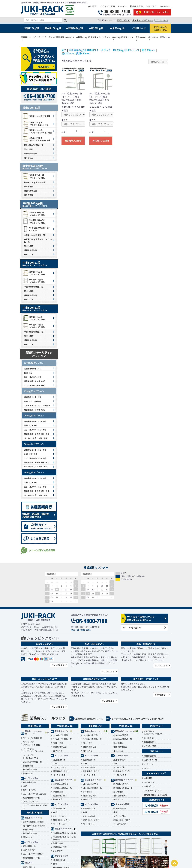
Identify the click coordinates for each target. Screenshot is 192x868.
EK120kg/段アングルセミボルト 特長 (33, 750)
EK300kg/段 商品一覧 (92, 739)
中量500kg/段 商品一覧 (34, 332)
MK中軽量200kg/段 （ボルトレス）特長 (34, 221)
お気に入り (151, 6)
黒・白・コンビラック (143, 20)
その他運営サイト (156, 800)
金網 (25, 786)
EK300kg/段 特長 (90, 735)
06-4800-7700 (117, 11)
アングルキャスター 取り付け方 (35, 807)
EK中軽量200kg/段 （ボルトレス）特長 (34, 214)
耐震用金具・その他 (31, 798)
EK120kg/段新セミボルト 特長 (31, 757)
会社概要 (92, 6)
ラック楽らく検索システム (160, 28)
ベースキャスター (60, 775)
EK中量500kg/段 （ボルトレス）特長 (34, 318)
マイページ (165, 6)
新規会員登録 (136, 6)
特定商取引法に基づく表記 (155, 795)
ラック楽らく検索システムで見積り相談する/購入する (141, 618)
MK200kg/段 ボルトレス (126, 50)
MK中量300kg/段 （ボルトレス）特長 (34, 281)
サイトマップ (149, 782)
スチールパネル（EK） (33, 377)
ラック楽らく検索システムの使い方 (153, 732)
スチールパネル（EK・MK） (35, 430)
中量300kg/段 (96, 28)
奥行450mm (83, 53)
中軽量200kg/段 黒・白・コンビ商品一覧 (38, 240)
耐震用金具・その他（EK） (35, 381)
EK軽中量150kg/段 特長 (33, 822)
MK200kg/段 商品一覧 (63, 788)
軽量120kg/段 (32, 28)
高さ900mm (148, 50)
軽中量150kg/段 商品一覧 (34, 182)
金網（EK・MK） (31, 425)
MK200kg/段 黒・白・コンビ (64, 833)
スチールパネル (29, 790)
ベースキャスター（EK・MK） (36, 438)
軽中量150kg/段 (53, 28)
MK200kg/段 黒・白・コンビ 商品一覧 (64, 838)
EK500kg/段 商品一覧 (123, 739)
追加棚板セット (29, 782)
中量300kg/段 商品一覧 (34, 287)
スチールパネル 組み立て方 (34, 794)
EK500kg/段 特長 (121, 735)
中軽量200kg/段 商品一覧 (34, 235)
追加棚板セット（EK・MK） (35, 421)
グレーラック (162, 20)
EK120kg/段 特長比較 (32, 738)
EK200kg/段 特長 (60, 735)
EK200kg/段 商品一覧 (62, 739)
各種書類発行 (150, 742)
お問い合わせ (135, 628)
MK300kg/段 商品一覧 (92, 788)
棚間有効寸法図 (30, 153)
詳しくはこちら (58, 665)
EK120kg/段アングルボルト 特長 (31, 743)
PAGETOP (174, 863)
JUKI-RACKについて (156, 773)
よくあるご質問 (107, 6)
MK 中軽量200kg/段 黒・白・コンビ (36, 229)
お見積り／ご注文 (73, 141)
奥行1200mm (124, 20)
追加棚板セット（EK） (33, 369)
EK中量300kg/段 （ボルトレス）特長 (34, 273)
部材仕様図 (28, 149)
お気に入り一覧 (151, 760)
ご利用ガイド (139, 28)
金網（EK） (29, 373)
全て (64, 50)
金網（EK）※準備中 (32, 401)
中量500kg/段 (117, 28)
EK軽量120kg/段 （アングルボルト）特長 (35, 124)
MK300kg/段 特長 (90, 784)
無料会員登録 (150, 756)
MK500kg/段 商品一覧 (123, 788)
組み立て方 (28, 158)
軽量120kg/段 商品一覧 (34, 145)
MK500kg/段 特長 (121, 784)
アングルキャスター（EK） (35, 385)
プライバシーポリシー (153, 791)
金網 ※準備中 (29, 850)
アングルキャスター (31, 802)
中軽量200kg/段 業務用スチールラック (90, 50)
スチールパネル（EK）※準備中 (37, 405)
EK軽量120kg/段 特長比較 (36, 116)
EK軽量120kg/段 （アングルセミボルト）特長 (37, 131)
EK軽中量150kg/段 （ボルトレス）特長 (34, 176)
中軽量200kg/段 (75, 28)
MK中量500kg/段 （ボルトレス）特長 (34, 326)
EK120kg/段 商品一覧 (32, 762)
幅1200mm (68, 53)
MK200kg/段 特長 (61, 784)
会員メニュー (156, 751)
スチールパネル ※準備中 (34, 854)
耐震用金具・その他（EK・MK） (37, 434)
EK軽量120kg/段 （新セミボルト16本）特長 (36, 139)
